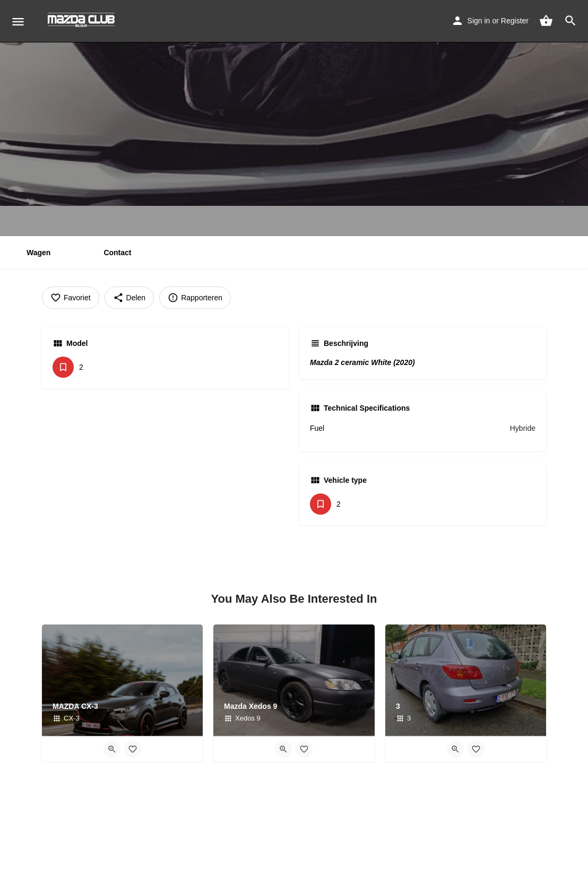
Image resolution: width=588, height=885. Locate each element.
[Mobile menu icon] (18, 21)
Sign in (479, 21)
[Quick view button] (112, 749)
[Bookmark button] (133, 749)
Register (515, 21)
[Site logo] (83, 21)
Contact (117, 253)
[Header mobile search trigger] (570, 21)
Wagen (38, 253)
